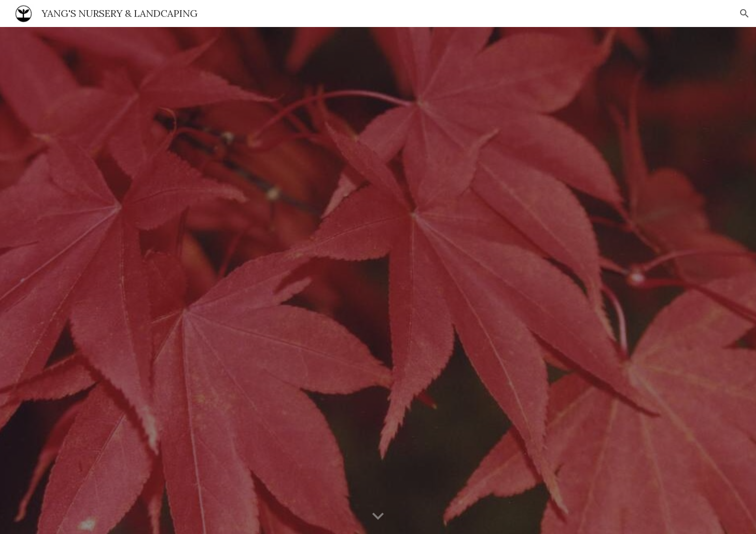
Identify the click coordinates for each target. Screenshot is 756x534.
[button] (744, 13)
